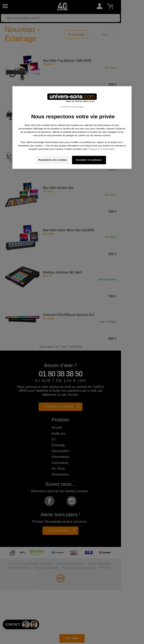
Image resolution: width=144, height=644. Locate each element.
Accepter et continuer (89, 160)
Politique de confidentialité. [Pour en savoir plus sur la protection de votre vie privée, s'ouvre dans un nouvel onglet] (102, 149)
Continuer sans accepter (72, 106)
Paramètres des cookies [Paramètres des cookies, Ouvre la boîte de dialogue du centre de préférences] (53, 160)
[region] (72, 127)
